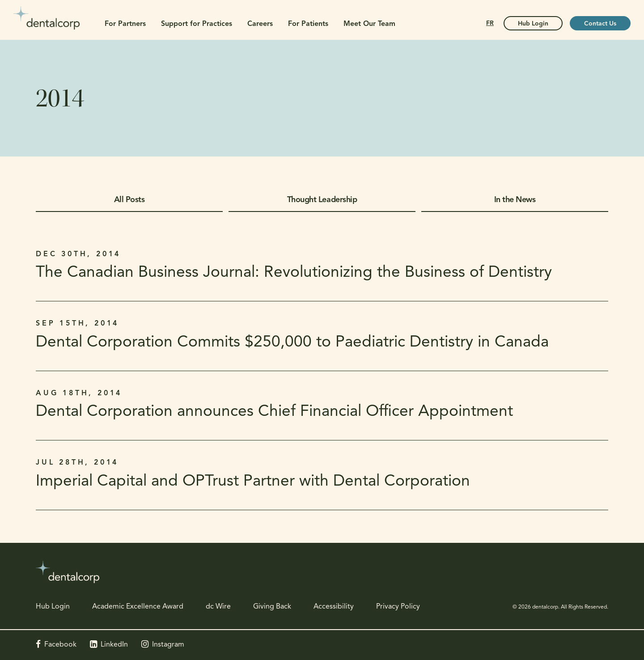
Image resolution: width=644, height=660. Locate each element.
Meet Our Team (369, 24)
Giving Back (272, 607)
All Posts (129, 200)
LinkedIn (114, 645)
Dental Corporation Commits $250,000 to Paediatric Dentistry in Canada (292, 343)
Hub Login (53, 607)
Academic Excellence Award (138, 607)
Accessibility (334, 607)
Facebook (60, 645)
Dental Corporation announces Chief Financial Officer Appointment (274, 412)
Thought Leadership (322, 200)
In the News (515, 200)
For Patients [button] (308, 24)
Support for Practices (197, 24)
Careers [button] (260, 24)
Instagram (168, 645)
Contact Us (600, 24)
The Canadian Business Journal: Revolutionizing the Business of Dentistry (294, 273)
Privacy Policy (398, 607)
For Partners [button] (125, 24)
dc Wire (218, 607)
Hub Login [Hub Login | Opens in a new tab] (533, 24)
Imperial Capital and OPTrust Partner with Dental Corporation (253, 482)
